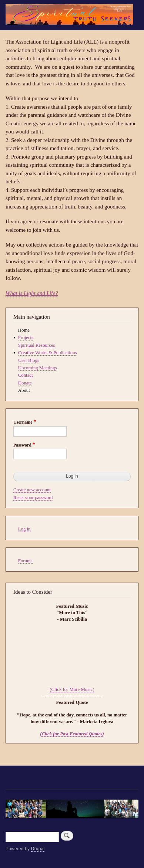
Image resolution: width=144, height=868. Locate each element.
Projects (26, 338)
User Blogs (29, 360)
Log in (24, 529)
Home (24, 330)
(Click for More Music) (72, 689)
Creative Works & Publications (48, 353)
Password (22, 445)
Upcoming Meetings (38, 368)
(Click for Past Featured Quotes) (72, 734)
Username (23, 422)
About (24, 390)
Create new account (32, 490)
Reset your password (33, 498)
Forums (25, 561)
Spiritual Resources (37, 345)
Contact (26, 375)
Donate (25, 383)
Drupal (38, 849)
